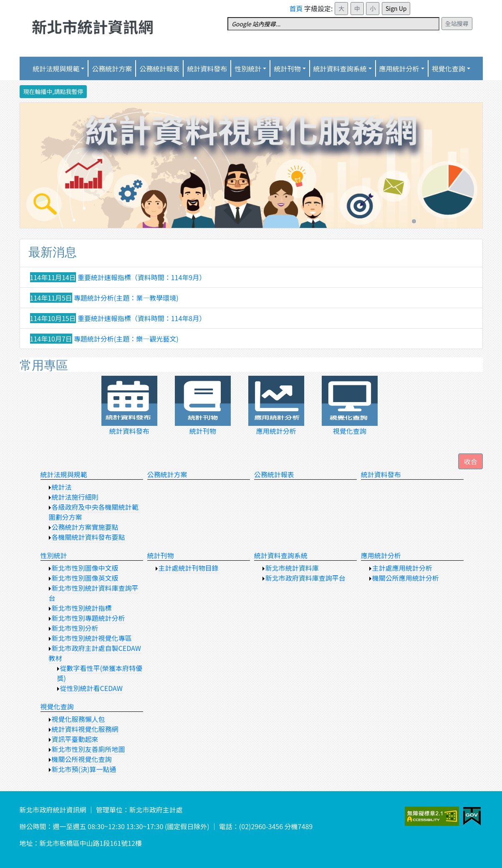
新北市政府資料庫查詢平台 (305, 578)
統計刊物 (161, 555)
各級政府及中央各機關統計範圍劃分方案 (94, 512)
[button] (470, 461)
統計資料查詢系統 (340, 68)
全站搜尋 (457, 23)
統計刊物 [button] (287, 68)
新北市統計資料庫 (292, 568)
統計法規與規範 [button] (56, 68)
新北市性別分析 (75, 628)
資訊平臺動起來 (75, 739)
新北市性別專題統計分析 (88, 618)
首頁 (296, 8)
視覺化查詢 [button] (449, 68)
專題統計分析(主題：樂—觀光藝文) (126, 339)
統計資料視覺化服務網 (85, 729)
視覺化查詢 (57, 706)
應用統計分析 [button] (399, 68)
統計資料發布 (207, 68)
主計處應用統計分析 (402, 568)
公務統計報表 (159, 68)
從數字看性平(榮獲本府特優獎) (100, 673)
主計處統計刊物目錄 (189, 568)
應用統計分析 (381, 555)
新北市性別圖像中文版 (85, 568)
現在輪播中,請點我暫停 (53, 91)
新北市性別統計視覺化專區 (92, 638)
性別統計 (248, 68)
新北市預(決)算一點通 (84, 769)
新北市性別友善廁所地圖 (88, 749)
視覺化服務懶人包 (78, 719)
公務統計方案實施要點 (85, 527)
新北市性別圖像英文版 (85, 578)
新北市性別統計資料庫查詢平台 (94, 593)
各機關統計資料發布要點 (88, 537)
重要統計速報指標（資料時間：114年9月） (142, 277)
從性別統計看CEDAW (91, 688)
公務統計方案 (112, 68)
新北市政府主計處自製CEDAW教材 (95, 653)
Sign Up (396, 8)
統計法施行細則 (75, 497)
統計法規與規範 (64, 474)
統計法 (62, 487)
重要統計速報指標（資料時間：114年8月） (142, 318)
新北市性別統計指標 (82, 608)
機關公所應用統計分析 (406, 578)
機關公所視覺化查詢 (82, 759)
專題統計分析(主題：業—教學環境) (126, 298)
